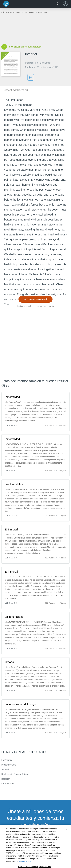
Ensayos (30, 12)
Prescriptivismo (9, 765)
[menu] (66, 4)
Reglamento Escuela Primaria (16, 774)
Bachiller (6, 779)
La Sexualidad (8, 784)
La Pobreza (7, 760)
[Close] (67, 837)
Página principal (11, 12)
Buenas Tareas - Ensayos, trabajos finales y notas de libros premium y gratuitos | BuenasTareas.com (6, 4)
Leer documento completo (35, 299)
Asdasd (5, 769)
